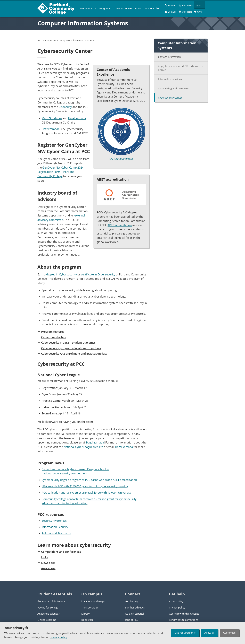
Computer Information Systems (83, 23)
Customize (229, 633)
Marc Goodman (52, 118)
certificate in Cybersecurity (98, 274)
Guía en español (134, 614)
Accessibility (176, 601)
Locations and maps (93, 601)
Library (85, 614)
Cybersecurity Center (170, 98)
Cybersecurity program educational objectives (71, 348)
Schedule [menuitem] (123, 8)
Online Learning (47, 620)
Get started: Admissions (51, 601)
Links (44, 557)
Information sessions (170, 79)
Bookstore (87, 620)
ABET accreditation (120, 225)
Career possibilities (53, 337)
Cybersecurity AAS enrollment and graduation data (74, 354)
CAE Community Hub (121, 159)
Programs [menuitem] (105, 8)
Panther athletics (135, 607)
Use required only (185, 633)
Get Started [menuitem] (87, 8)
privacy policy (58, 637)
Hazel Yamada (77, 118)
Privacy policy (177, 607)
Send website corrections (184, 620)
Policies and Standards (56, 533)
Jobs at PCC (132, 620)
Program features (52, 332)
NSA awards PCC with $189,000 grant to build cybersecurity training (85, 486)
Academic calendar (48, 614)
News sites (48, 563)
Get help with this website (184, 614)
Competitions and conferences (61, 552)
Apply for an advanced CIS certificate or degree (181, 68)
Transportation (90, 607)
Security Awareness (54, 521)
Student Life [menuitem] (152, 8)
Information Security (55, 527)
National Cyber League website (83, 447)
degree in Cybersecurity (62, 274)
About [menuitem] (138, 8)
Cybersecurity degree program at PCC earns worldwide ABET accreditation (89, 480)
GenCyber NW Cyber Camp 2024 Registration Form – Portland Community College (60, 172)
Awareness (48, 568)
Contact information (169, 57)
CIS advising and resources (173, 88)
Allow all (209, 633)
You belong (132, 601)
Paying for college (48, 607)
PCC (40, 40)
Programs (51, 40)
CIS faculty (65, 107)
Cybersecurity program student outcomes (68, 343)
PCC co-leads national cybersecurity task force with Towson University (86, 493)
